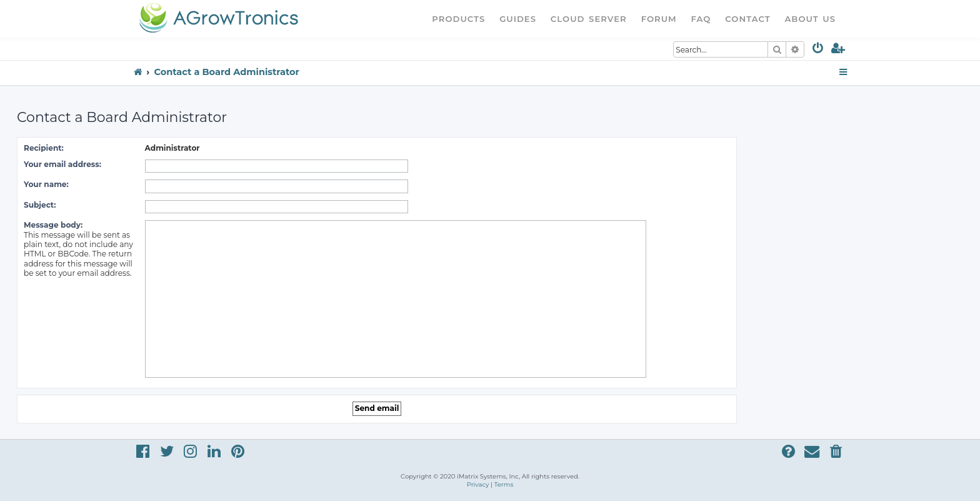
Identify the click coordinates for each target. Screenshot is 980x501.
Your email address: (62, 164)
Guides (518, 19)
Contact (747, 19)
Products (458, 19)
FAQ (701, 19)
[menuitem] (818, 50)
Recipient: (44, 148)
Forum (659, 19)
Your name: (46, 184)
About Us (810, 19)
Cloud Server (589, 19)
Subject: (40, 205)
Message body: (53, 225)
